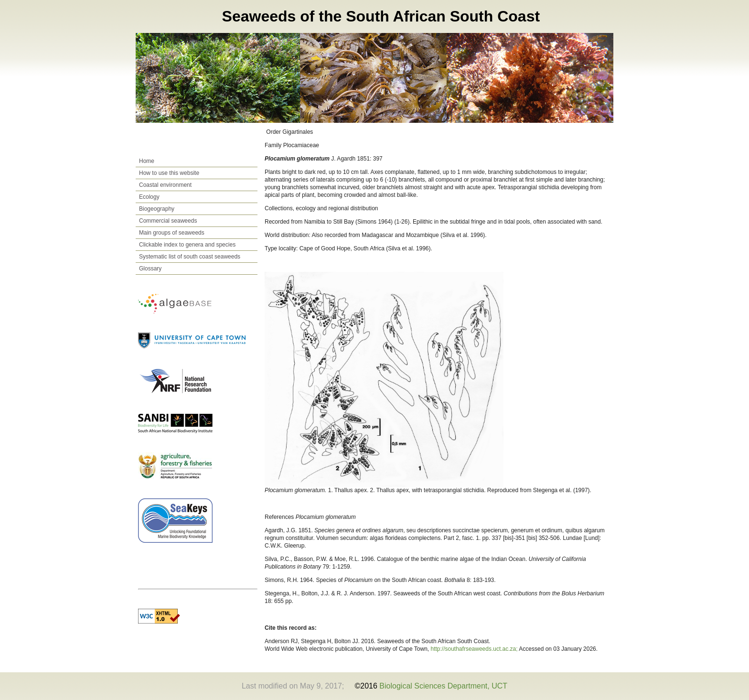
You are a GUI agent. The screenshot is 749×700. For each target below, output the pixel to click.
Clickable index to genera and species (187, 245)
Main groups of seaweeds (172, 233)
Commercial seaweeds (168, 221)
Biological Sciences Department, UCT (443, 686)
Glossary (150, 269)
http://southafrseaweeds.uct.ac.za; (475, 649)
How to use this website (169, 173)
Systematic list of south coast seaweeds (190, 257)
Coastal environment (165, 185)
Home (147, 161)
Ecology (149, 197)
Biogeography (157, 209)
